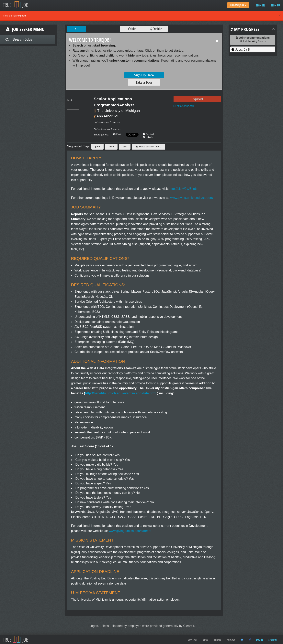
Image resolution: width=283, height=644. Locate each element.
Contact (193, 640)
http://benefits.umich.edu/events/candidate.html (121, 393)
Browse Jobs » (238, 5)
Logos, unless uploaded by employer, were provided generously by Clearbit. (142, 626)
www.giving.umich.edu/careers (191, 198)
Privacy (231, 640)
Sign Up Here (144, 75)
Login (260, 640)
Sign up (275, 5)
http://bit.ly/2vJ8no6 (183, 189)
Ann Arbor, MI (107, 116)
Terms (218, 640)
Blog (206, 640)
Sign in (260, 5)
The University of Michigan (119, 111)
